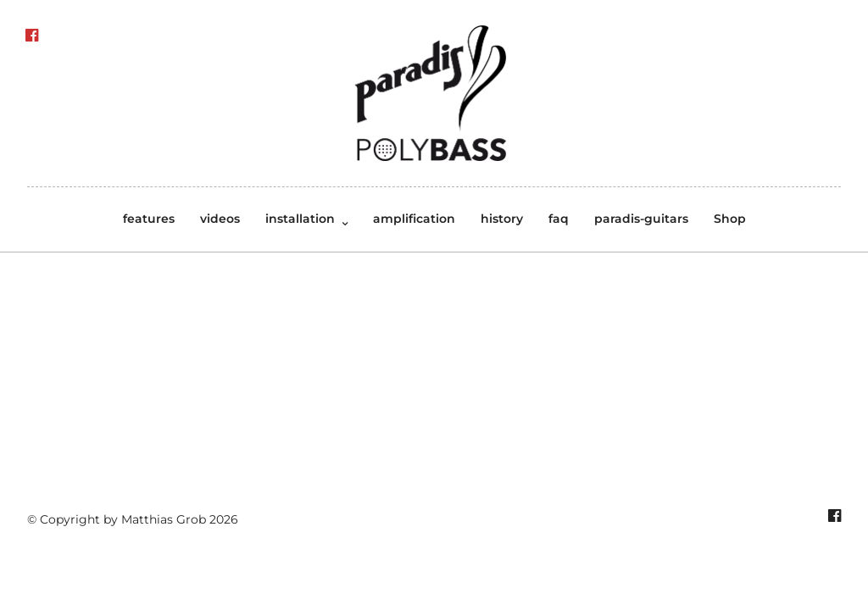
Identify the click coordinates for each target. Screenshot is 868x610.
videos (220, 219)
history (502, 219)
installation (300, 219)
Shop (730, 219)
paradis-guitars (641, 219)
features (149, 219)
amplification (414, 219)
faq (559, 219)
